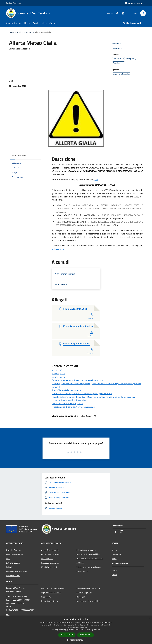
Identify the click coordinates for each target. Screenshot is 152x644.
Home (11, 32)
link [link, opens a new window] (99, 630)
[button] (76, 640)
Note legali (81, 597)
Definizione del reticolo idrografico (67, 404)
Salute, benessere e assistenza (89, 567)
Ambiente (80, 563)
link (96, 180)
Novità (20, 32)
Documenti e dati (13, 576)
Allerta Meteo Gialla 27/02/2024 (66, 390)
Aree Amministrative (15, 554)
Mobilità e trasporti (49, 567)
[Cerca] (143, 13)
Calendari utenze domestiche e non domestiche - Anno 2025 (79, 380)
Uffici (8, 559)
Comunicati (116, 554)
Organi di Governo (13, 550)
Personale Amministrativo (17, 571)
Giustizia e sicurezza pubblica (88, 554)
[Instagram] (122, 13)
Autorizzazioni (82, 571)
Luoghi (114, 570)
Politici (9, 567)
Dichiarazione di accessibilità (88, 601)
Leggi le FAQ (46, 597)
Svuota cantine (59, 377)
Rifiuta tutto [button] (86, 635)
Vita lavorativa (47, 559)
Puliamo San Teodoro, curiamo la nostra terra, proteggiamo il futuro (82, 394)
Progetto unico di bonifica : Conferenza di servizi (73, 407)
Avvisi (114, 559)
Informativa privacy (84, 592)
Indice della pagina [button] (19, 155)
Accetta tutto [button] (67, 635)
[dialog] (76, 630)
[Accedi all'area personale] (134, 3)
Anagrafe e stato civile (50, 550)
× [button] (149, 618)
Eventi (114, 575)
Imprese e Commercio (50, 563)
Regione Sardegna (13, 3)
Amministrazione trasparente (88, 588)
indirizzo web (58, 249)
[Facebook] (116, 13)
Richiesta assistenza (50, 601)
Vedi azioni (118, 49)
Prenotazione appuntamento (53, 588)
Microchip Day (58, 370)
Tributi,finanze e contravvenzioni (90, 558)
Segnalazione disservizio (51, 592)
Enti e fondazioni (13, 563)
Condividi (117, 44)
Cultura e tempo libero (50, 554)
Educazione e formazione (87, 550)
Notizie (28, 32)
